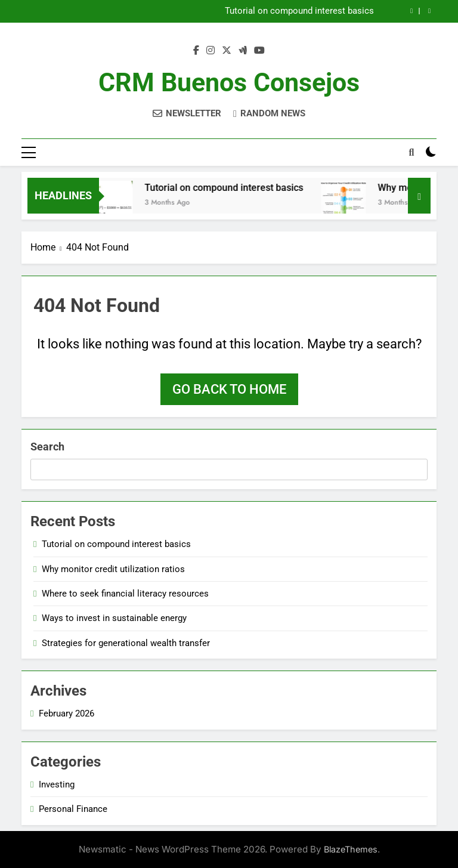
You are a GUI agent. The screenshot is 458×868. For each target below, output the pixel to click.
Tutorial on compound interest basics (299, 11)
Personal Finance (73, 809)
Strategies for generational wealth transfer (126, 643)
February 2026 (66, 713)
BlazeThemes (351, 849)
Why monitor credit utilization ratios (113, 569)
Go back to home (229, 389)
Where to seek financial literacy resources (125, 594)
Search (47, 447)
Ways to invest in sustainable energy (114, 618)
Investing (57, 784)
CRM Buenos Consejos (229, 82)
